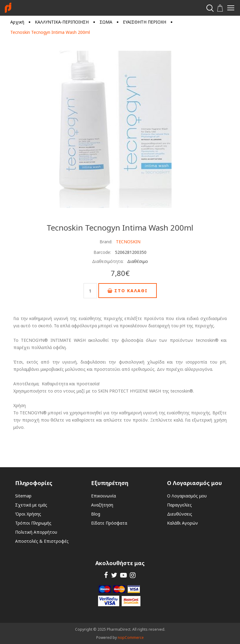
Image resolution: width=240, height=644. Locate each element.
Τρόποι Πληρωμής (33, 523)
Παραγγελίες (179, 505)
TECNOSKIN (128, 242)
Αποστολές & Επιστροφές (42, 541)
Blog (96, 514)
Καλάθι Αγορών (182, 523)
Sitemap (23, 496)
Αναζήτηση (102, 505)
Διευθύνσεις (180, 514)
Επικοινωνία (104, 496)
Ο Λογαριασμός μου (187, 496)
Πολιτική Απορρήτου (36, 532)
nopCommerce (131, 638)
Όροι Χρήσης (28, 514)
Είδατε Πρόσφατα (109, 523)
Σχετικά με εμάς (31, 505)
